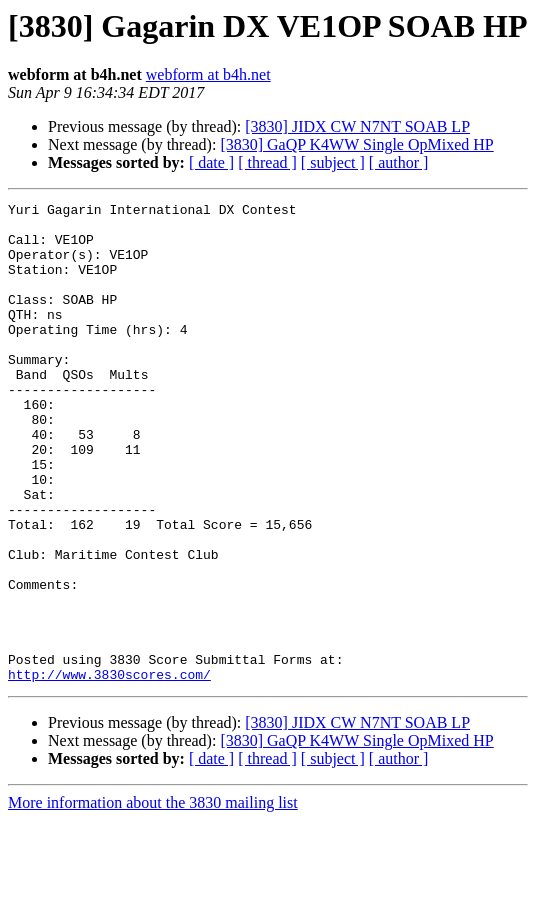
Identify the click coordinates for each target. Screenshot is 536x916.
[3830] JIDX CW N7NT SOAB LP (357, 126)
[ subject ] (333, 162)
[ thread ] (267, 162)
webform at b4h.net (208, 74)
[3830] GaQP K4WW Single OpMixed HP (356, 144)
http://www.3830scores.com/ (109, 770)
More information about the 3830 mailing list (153, 898)
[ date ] (211, 162)
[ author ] (399, 162)
